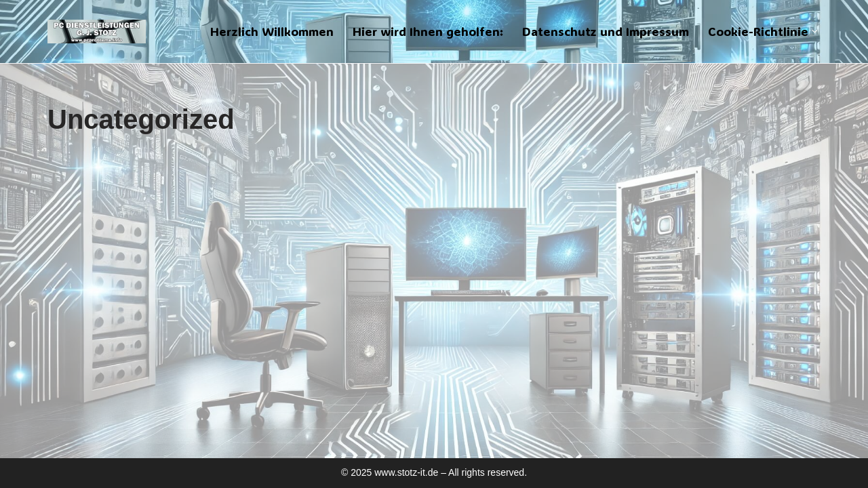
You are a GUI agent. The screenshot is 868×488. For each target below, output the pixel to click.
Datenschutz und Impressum (606, 32)
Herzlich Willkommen (272, 32)
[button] (815, 32)
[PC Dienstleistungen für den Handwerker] (97, 32)
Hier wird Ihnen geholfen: (428, 32)
